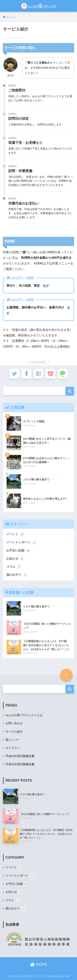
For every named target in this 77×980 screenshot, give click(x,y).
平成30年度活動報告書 (20, 764)
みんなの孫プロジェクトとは (24, 715)
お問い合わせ (14, 723)
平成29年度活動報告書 (20, 756)
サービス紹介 (14, 732)
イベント (15, 534)
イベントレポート (21, 543)
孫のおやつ (17, 575)
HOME (39, 964)
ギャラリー (13, 748)
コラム (14, 567)
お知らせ (15, 559)
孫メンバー (13, 740)
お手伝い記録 (18, 551)
